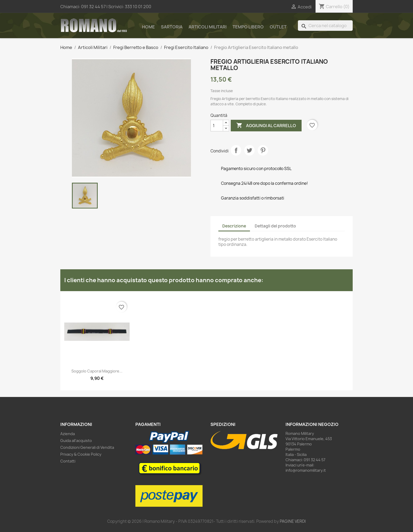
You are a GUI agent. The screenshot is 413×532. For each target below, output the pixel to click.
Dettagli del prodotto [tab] (275, 226)
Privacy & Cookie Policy (81, 454)
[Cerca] (325, 26)
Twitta (249, 150)
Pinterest (263, 150)
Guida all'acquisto (76, 441)
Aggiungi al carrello (266, 126)
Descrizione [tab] (234, 226)
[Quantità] (217, 126)
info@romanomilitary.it (306, 470)
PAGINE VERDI (293, 521)
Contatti (68, 461)
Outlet (278, 27)
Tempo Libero (248, 27)
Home (148, 27)
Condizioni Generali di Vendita (87, 447)
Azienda (68, 434)
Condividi (236, 150)
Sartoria (172, 27)
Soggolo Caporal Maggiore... (97, 371)
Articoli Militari (208, 27)
